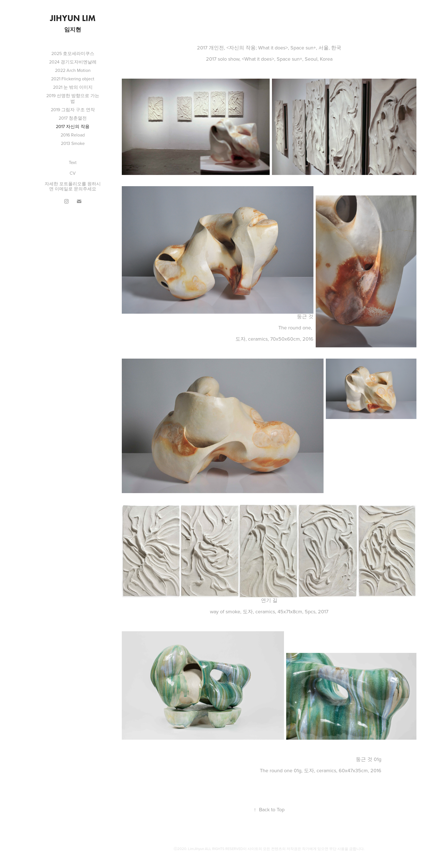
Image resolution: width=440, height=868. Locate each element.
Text (73, 162)
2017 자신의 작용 (73, 126)
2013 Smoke (73, 143)
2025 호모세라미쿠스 (73, 53)
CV (73, 173)
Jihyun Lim (73, 18)
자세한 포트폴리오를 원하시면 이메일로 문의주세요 (73, 186)
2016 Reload (73, 135)
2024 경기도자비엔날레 (73, 62)
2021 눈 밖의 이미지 (73, 87)
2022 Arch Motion (73, 70)
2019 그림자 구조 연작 (73, 110)
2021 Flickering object (73, 79)
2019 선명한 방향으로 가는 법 (73, 98)
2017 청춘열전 (73, 118)
